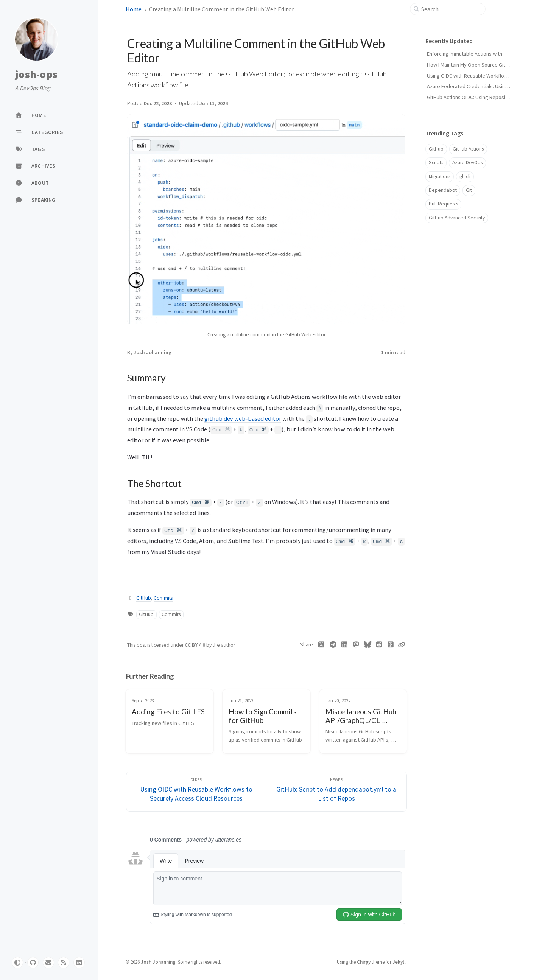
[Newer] (336, 792)
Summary (438, 270)
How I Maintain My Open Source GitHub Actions (480, 65)
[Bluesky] (368, 645)
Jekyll (399, 962)
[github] (33, 963)
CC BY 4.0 (195, 645)
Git (469, 190)
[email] (48, 963)
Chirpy (364, 962)
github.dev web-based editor (243, 418)
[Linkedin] (345, 645)
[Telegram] (333, 645)
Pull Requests (443, 204)
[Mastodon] (356, 645)
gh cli (465, 177)
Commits (163, 598)
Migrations (440, 177)
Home (134, 9)
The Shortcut (441, 281)
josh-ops (36, 75)
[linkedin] (79, 963)
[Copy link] (402, 645)
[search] (451, 9)
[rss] (64, 963)
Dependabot (443, 190)
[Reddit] (379, 645)
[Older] (196, 792)
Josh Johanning (153, 352)
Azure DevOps (467, 163)
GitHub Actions (468, 149)
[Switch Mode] (17, 963)
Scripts (436, 163)
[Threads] (391, 645)
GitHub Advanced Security (457, 218)
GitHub (144, 598)
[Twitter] (321, 645)
